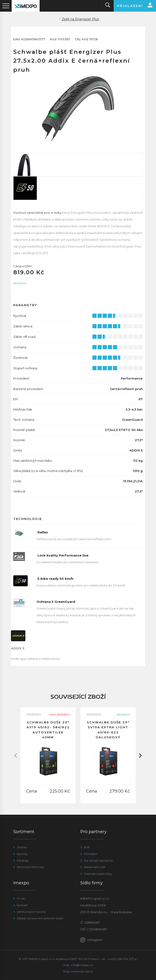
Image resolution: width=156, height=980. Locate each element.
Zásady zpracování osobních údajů (40, 918)
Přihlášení (91, 854)
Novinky (22, 854)
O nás (21, 898)
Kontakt (22, 905)
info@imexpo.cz (82, 965)
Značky (22, 847)
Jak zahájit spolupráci (98, 860)
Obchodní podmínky (98, 874)
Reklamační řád (95, 867)
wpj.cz (89, 971)
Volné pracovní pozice (31, 912)
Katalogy (23, 860)
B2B (87, 847)
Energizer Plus (87, 19)
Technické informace (31, 867)
